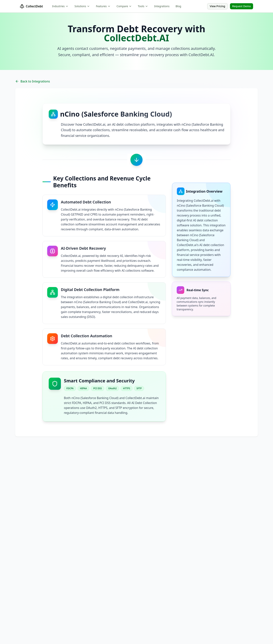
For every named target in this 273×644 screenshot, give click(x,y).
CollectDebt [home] (31, 6)
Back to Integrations (33, 81)
